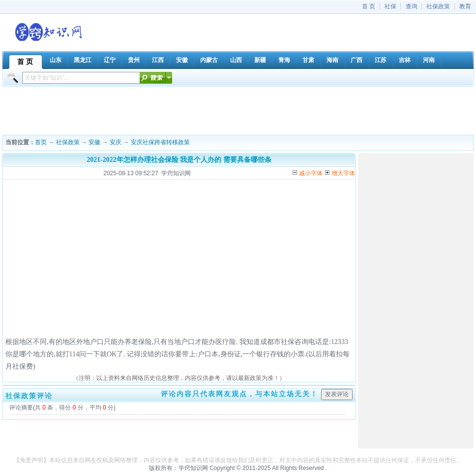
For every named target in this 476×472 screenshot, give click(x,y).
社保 (390, 6)
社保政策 (438, 6)
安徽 (94, 142)
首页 (41, 142)
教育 (465, 6)
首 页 (369, 6)
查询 (412, 6)
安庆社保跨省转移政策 (160, 142)
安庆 (116, 142)
